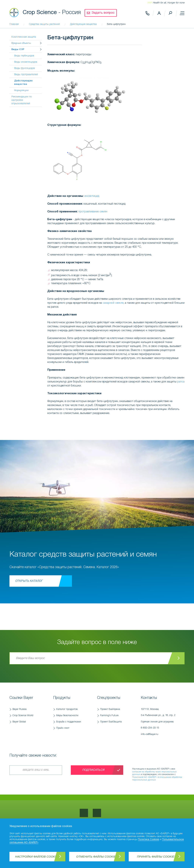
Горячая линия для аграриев (161, 726)
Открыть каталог (29, 581)
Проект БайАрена (110, 709)
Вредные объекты (21, 43)
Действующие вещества (23, 83)
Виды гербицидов (24, 56)
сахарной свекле (113, 303)
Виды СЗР (18, 50)
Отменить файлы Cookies (97, 857)
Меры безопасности (67, 715)
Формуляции (21, 90)
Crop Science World (23, 715)
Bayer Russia (19, 709)
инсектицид (92, 196)
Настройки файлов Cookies (37, 857)
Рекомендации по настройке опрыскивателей (22, 100)
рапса (181, 382)
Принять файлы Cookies (157, 857)
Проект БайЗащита (111, 722)
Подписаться (93, 770)
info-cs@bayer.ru (150, 734)
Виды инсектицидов (26, 62)
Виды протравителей (26, 75)
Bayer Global (19, 722)
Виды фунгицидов (25, 68)
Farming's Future (109, 715)
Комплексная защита (24, 37)
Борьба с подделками (69, 722)
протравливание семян (93, 212)
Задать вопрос (103, 13)
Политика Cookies (148, 840)
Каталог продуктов (67, 709)
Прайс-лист (63, 728)
